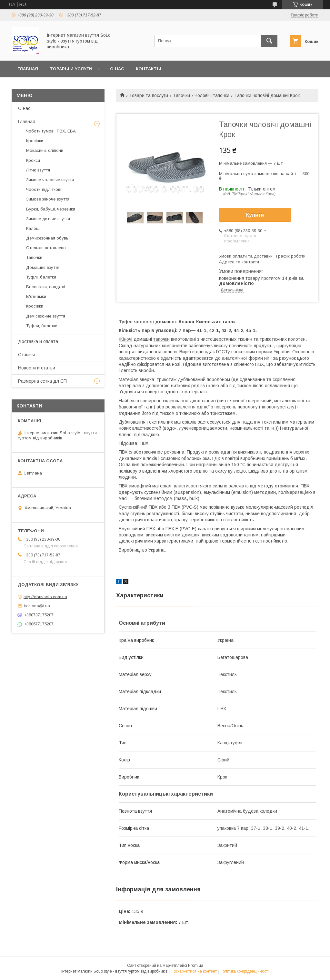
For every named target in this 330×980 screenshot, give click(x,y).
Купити (255, 215)
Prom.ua (196, 965)
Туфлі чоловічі (136, 322)
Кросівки (35, 141)
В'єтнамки (36, 296)
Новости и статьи (37, 368)
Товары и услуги (71, 69)
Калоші (33, 228)
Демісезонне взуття (46, 316)
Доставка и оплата (38, 341)
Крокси (33, 160)
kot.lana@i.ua (37, 606)
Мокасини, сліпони (45, 150)
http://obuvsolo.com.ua (45, 597)
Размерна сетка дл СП (42, 381)
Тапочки (181, 95)
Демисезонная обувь (47, 238)
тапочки (161, 339)
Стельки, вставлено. (46, 248)
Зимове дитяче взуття (48, 219)
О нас (117, 69)
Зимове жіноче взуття (48, 199)
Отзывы (26, 355)
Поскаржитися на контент (194, 971)
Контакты (148, 69)
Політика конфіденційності (244, 971)
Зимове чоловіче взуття (50, 180)
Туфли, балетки (42, 326)
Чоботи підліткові (44, 189)
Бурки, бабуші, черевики (51, 209)
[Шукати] (269, 41)
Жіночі (125, 339)
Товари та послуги (149, 95)
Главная (28, 69)
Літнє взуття (38, 170)
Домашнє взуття (43, 267)
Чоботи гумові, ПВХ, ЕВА (51, 131)
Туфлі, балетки (41, 277)
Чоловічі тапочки (212, 95)
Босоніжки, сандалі (46, 287)
